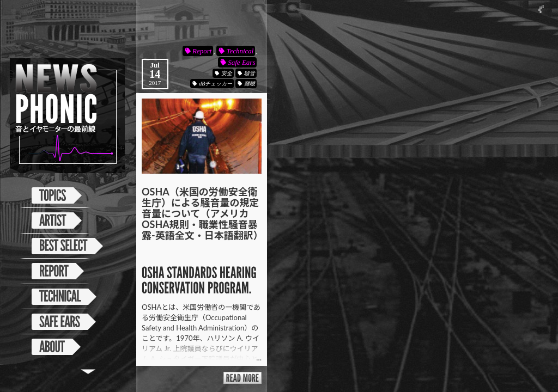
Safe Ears (241, 62)
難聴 (250, 84)
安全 (227, 73)
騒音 (250, 73)
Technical (240, 51)
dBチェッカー (216, 84)
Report (202, 51)
